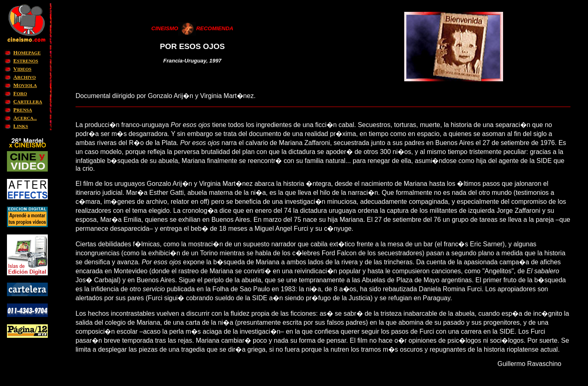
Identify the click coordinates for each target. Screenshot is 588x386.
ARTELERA (28, 102)
